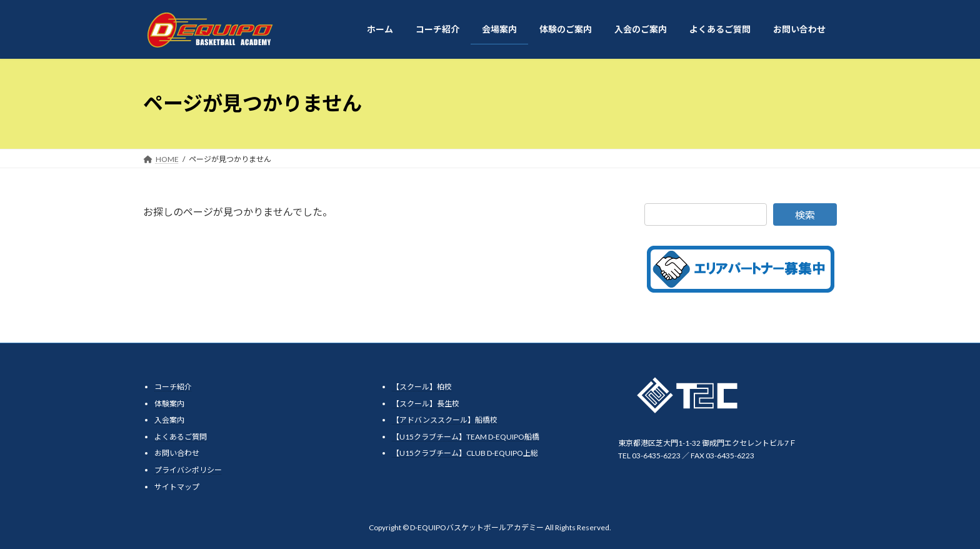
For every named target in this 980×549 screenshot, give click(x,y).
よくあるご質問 (181, 436)
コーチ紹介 (173, 387)
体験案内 (169, 403)
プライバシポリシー (188, 470)
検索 (805, 215)
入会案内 (169, 420)
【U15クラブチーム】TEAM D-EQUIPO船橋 (466, 436)
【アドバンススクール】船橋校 (445, 420)
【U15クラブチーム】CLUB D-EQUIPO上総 (465, 453)
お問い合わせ (177, 453)
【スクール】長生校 (426, 403)
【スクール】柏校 (422, 387)
